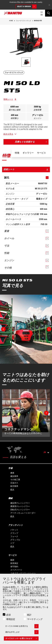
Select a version (27, 6)
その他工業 (15, 480)
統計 (29, 615)
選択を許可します (22, 632)
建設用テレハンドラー (20, 503)
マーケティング (35, 619)
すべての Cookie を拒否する (22, 626)
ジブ (12, 543)
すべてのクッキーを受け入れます (22, 638)
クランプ (14, 533)
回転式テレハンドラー (20, 510)
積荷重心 (15, 118)
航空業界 (14, 486)
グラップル (15, 540)
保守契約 (14, 567)
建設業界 (14, 476)
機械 (10, 498)
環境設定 (11, 619)
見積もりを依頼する (32, 142)
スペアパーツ (16, 570)
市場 (10, 468)
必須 (8, 615)
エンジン (37, 118)
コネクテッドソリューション (23, 573)
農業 (12, 473)
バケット (14, 530)
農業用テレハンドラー (20, 506)
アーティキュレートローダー (23, 513)
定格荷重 (37, 110)
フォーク (14, 536)
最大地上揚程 (15, 110)
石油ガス (14, 483)
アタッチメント (16, 525)
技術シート (8, 99)
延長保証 (14, 563)
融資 (12, 560)
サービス (12, 555)
